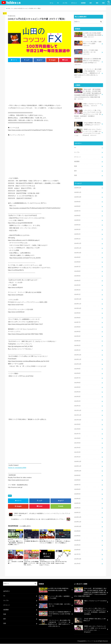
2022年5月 (77, 384)
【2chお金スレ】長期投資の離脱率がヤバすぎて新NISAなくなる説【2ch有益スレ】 (87, 61)
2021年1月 (77, 453)
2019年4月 (77, 536)
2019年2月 (77, 541)
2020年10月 (78, 467)
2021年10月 (78, 417)
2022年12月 (78, 352)
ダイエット (74, 3)
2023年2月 (77, 343)
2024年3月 (77, 283)
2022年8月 (77, 371)
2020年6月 (77, 486)
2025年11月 (78, 191)
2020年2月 (77, 504)
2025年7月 (77, 210)
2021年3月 (77, 449)
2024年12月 (78, 242)
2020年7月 (77, 481)
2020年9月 (77, 472)
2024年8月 (77, 260)
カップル (65, 3)
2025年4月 (77, 223)
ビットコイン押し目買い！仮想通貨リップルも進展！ (88, 43)
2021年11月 (78, 412)
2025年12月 (78, 187)
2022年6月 (77, 380)
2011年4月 (77, 559)
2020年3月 (77, 499)
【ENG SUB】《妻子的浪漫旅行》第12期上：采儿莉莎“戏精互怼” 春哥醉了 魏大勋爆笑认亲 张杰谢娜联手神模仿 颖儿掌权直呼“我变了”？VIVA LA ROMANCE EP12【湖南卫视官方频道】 (88, 94)
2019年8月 (77, 527)
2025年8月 (77, 205)
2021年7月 (77, 430)
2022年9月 (77, 366)
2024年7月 (77, 265)
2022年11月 (78, 357)
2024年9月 (77, 256)
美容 (97, 3)
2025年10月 (78, 196)
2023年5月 (77, 329)
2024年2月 (77, 288)
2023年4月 (77, 334)
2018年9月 (77, 545)
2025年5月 (77, 219)
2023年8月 (77, 315)
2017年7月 (77, 550)
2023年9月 (77, 311)
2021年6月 (77, 435)
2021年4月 (77, 444)
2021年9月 (77, 421)
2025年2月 (77, 233)
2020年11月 (78, 463)
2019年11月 (78, 518)
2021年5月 (77, 440)
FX (58, 3)
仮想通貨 (83, 3)
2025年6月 (77, 214)
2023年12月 (78, 297)
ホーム (51, 3)
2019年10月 (78, 522)
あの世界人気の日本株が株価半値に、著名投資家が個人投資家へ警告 (88, 35)
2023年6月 (77, 325)
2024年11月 (78, 246)
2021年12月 (78, 407)
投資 (103, 3)
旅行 (91, 3)
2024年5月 (77, 274)
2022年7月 (77, 375)
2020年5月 (77, 490)
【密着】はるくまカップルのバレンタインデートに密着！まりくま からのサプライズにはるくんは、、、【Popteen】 (88, 132)
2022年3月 (77, 394)
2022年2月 (77, 398)
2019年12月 (78, 513)
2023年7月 (77, 320)
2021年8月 (77, 426)
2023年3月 (77, 338)
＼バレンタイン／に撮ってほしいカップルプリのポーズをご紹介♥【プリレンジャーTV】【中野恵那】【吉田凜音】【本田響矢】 (88, 114)
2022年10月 (78, 361)
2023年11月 (78, 302)
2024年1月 (77, 292)
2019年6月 (77, 531)
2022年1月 (77, 403)
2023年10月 (78, 306)
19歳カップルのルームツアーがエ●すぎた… (88, 104)
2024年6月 (77, 269)
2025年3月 (77, 228)
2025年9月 (77, 200)
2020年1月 (77, 509)
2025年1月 (77, 237)
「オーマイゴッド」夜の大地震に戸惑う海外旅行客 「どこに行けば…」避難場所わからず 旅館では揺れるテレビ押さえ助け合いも (88, 73)
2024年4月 (77, 279)
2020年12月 (78, 458)
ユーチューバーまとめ (92, 641)
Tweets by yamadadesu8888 (17, 468)
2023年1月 (77, 348)
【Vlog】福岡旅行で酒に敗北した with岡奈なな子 (88, 123)
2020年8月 (77, 476)
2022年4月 (77, 389)
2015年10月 (78, 555)
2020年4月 (77, 495)
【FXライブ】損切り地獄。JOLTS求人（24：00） (87, 52)
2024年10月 (78, 251)
